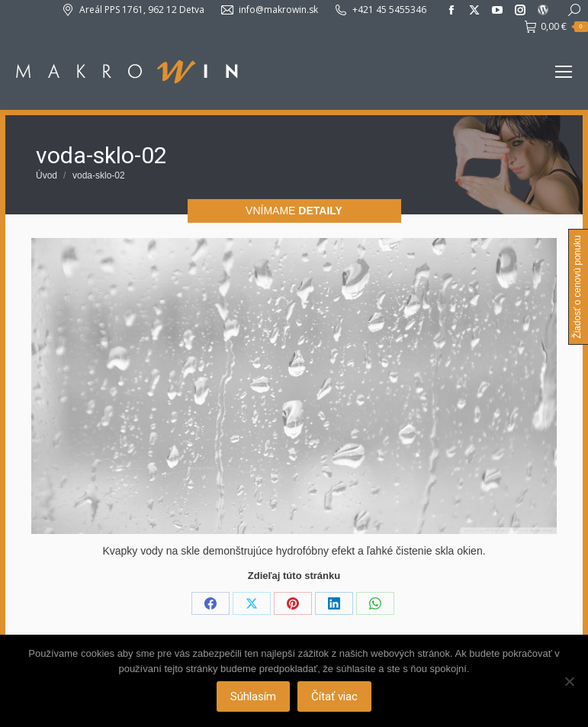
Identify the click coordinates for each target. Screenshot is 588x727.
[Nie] (569, 681)
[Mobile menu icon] (564, 72)
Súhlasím (253, 696)
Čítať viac (334, 696)
